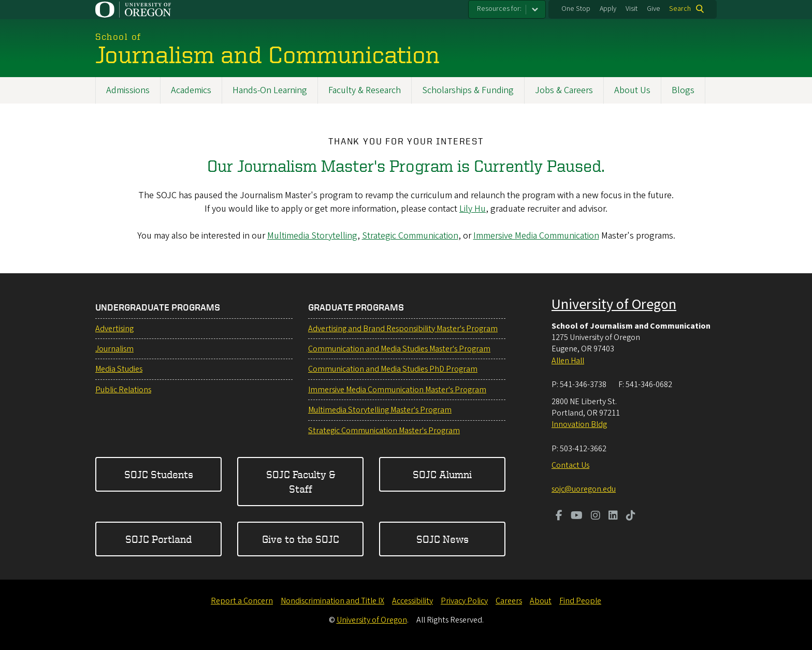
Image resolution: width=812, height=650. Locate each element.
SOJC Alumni (442, 474)
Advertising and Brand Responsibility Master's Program (403, 329)
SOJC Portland (158, 539)
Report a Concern (242, 601)
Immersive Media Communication (536, 236)
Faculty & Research (365, 90)
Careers (509, 601)
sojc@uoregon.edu (584, 489)
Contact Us (570, 465)
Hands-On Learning (270, 90)
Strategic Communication (410, 236)
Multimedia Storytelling (312, 236)
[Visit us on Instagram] (596, 516)
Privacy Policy (464, 601)
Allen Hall (568, 361)
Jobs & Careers (564, 90)
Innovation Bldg (579, 424)
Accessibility (412, 601)
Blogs (683, 90)
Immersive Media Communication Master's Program (397, 390)
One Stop (576, 9)
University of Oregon (614, 304)
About (541, 601)
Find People (580, 601)
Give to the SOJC (301, 539)
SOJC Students (159, 474)
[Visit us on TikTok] (631, 516)
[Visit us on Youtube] (577, 516)
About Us (632, 90)
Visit (632, 9)
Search (680, 9)
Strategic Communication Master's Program (384, 431)
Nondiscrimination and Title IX (332, 601)
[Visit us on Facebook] (559, 516)
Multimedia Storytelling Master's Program (380, 410)
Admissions (128, 90)
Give (654, 9)
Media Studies (119, 369)
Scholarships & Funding (468, 90)
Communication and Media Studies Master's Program (399, 349)
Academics (191, 90)
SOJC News (443, 539)
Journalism (114, 349)
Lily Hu (473, 209)
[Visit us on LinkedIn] (613, 516)
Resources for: (499, 9)
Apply (608, 9)
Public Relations (123, 390)
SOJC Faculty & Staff (301, 482)
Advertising (114, 329)
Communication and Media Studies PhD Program (393, 369)
